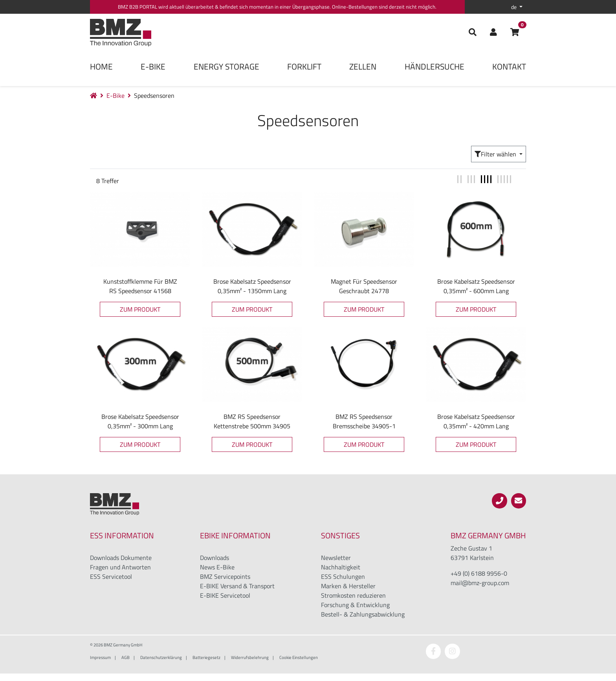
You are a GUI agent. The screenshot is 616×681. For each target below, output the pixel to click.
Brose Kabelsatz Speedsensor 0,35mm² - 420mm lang (476, 421)
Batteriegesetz (206, 657)
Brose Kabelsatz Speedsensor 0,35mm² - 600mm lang (476, 286)
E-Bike (153, 66)
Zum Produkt (140, 309)
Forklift (304, 66)
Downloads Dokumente (121, 558)
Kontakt (509, 66)
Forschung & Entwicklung (355, 605)
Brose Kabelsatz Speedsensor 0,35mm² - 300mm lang (140, 421)
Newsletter (336, 558)
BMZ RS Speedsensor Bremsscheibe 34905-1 (364, 421)
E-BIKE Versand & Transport (237, 586)
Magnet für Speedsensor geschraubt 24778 (364, 286)
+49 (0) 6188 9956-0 (479, 573)
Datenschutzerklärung (161, 657)
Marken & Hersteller (348, 586)
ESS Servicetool (111, 576)
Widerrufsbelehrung (250, 657)
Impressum (100, 657)
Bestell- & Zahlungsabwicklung (363, 614)
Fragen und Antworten (120, 567)
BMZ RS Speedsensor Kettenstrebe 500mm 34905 (252, 421)
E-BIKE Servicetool (225, 595)
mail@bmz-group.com (480, 583)
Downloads (214, 558)
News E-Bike (217, 567)
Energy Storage (226, 66)
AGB (126, 657)
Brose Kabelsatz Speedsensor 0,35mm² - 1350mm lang (252, 286)
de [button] (514, 7)
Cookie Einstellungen (299, 657)
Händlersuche (434, 66)
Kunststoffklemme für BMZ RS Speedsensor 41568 (140, 286)
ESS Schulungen (343, 576)
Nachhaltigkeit (341, 567)
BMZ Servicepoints (225, 576)
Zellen (363, 66)
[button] (493, 33)
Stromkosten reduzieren (353, 595)
